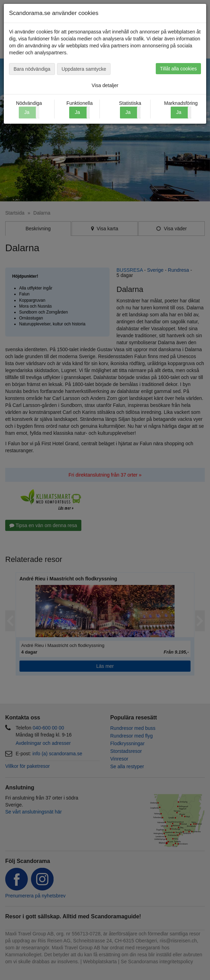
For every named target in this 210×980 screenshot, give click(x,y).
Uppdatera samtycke (84, 69)
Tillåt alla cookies (178, 69)
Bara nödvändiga (32, 69)
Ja (77, 112)
